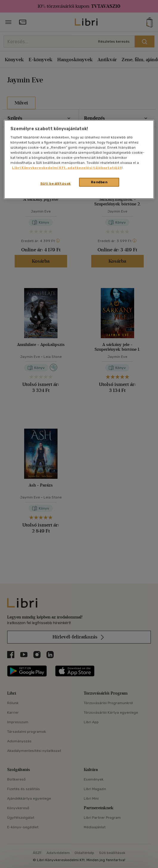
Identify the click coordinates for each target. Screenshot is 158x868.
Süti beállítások (56, 184)
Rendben (99, 182)
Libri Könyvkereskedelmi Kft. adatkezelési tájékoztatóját (67, 168)
